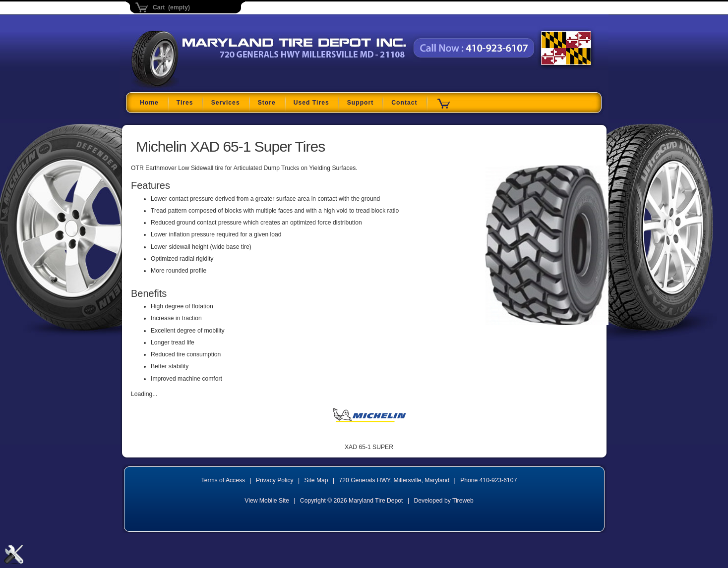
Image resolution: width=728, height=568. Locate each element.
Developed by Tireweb (443, 501)
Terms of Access (223, 480)
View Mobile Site (267, 501)
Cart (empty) (171, 7)
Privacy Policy (275, 480)
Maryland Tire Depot (194, 86)
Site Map (316, 480)
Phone (488, 480)
